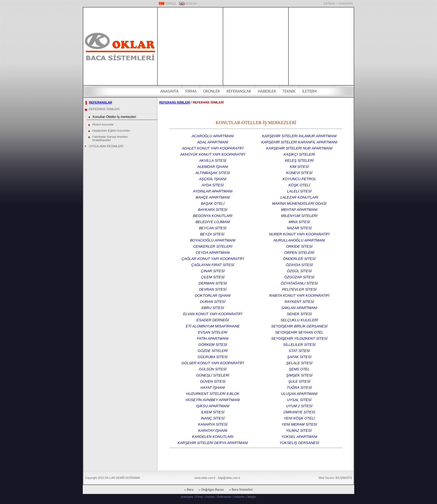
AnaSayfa (187, 497)
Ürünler (210, 497)
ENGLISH (188, 3)
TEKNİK (289, 91)
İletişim (252, 497)
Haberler (239, 497)
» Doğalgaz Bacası (211, 489)
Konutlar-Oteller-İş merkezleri (114, 117)
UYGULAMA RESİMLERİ (106, 146)
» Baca (189, 489)
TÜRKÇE (167, 3)
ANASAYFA (346, 3)
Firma (199, 497)
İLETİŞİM (329, 3)
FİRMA (191, 91)
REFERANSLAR (239, 91)
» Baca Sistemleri (241, 489)
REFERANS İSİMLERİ (104, 109)
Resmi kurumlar (103, 124)
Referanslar (224, 497)
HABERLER (267, 91)
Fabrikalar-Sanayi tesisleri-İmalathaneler (110, 138)
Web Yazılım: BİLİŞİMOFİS (335, 478)
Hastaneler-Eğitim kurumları (111, 131)
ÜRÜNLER (211, 91)
